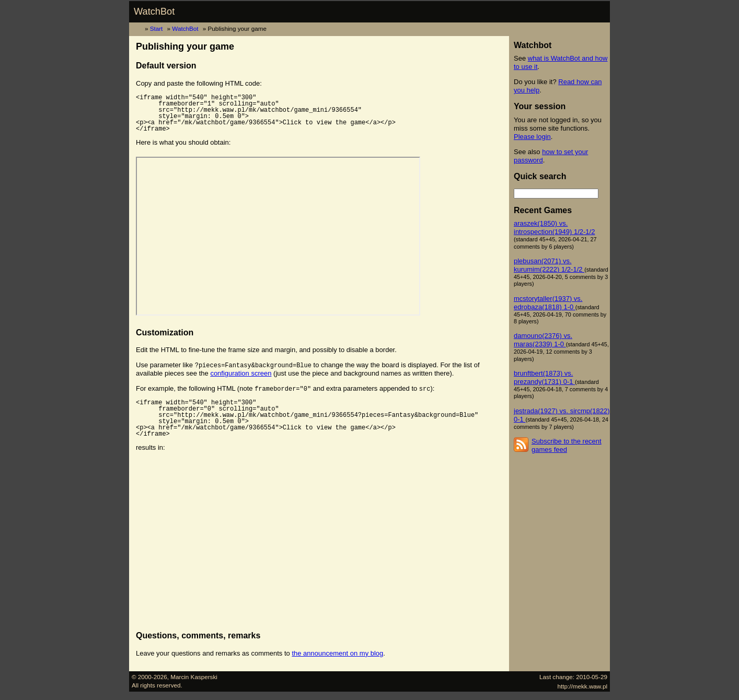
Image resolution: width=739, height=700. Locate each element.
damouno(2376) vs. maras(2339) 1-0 (543, 340)
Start (157, 28)
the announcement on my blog (337, 653)
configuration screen (241, 373)
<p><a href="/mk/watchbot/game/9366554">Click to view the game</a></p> (278, 236)
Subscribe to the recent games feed (567, 445)
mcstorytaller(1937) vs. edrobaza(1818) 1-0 (548, 303)
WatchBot (154, 11)
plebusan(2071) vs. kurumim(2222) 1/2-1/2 (549, 265)
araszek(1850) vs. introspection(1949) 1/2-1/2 (554, 227)
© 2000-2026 (149, 677)
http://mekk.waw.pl (583, 686)
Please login (532, 137)
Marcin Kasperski (194, 677)
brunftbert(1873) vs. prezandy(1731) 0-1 (544, 377)
